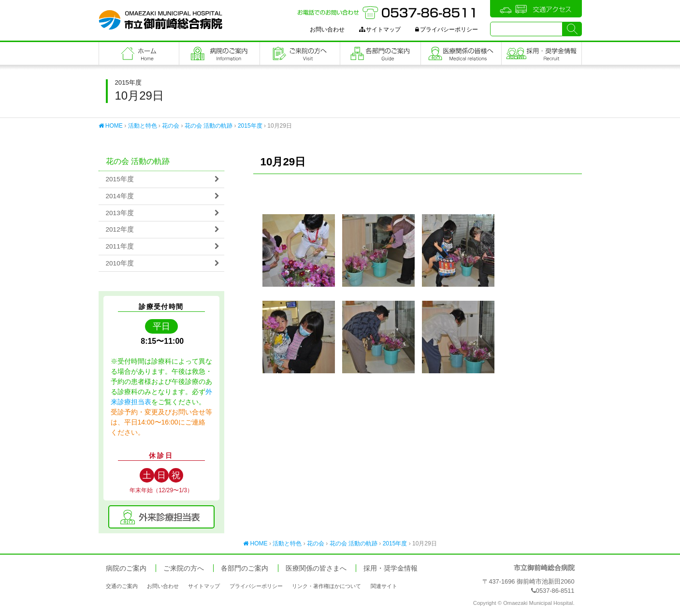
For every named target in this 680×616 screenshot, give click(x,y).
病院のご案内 (219, 53)
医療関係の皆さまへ (461, 53)
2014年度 (120, 196)
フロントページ (139, 53)
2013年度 (120, 213)
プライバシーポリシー (447, 29)
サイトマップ (380, 29)
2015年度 (250, 126)
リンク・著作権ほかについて (326, 586)
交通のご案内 (122, 586)
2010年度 (120, 263)
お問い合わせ (327, 29)
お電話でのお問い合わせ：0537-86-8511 (388, 13)
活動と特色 (143, 126)
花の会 (171, 126)
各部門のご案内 (380, 53)
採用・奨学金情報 (391, 568)
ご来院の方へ (300, 53)
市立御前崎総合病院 (160, 20)
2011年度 (120, 246)
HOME (111, 126)
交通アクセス (536, 9)
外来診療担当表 (161, 517)
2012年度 (120, 229)
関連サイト (384, 586)
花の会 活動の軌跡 (209, 126)
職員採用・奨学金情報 (542, 53)
